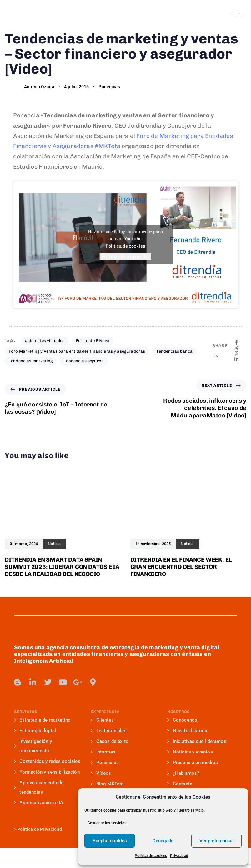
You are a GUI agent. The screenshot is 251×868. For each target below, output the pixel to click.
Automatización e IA (39, 803)
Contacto (180, 784)
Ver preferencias (217, 841)
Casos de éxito (110, 741)
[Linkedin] (236, 359)
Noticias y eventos (190, 752)
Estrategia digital (35, 731)
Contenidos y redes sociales (47, 761)
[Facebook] (236, 342)
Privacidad (179, 856)
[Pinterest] (236, 353)
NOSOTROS (178, 712)
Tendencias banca (174, 351)
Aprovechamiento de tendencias (39, 787)
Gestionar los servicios (107, 823)
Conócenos (182, 720)
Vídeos (101, 773)
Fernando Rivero (93, 341)
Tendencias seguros (84, 361)
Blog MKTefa (107, 784)
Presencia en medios (192, 763)
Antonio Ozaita (39, 87)
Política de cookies (151, 856)
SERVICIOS (25, 712)
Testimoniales (109, 731)
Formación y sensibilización (47, 772)
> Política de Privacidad (38, 829)
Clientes (102, 720)
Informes (103, 752)
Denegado (163, 841)
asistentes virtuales (45, 341)
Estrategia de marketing (42, 720)
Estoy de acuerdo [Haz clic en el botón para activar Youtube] (125, 257)
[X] (236, 348)
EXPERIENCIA (105, 712)
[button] (236, 15)
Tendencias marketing (31, 361)
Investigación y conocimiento (33, 746)
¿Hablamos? (183, 773)
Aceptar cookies (110, 841)
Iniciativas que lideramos (197, 741)
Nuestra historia (187, 731)
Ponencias (109, 87)
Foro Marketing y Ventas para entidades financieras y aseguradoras (77, 351)
